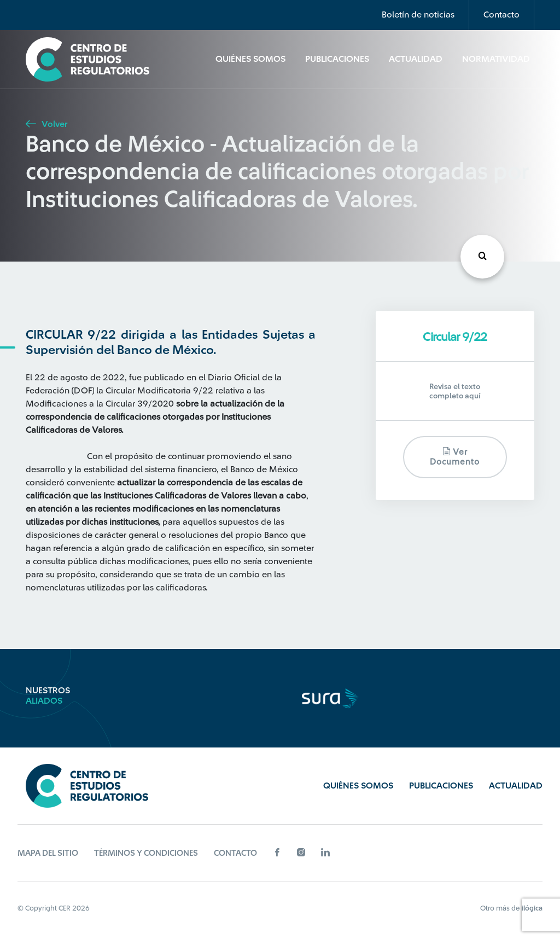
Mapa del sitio (48, 853)
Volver (46, 124)
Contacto (501, 15)
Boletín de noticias (418, 15)
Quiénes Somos (250, 59)
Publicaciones (337, 59)
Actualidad (416, 59)
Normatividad (496, 59)
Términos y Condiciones (146, 853)
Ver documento (455, 457)
